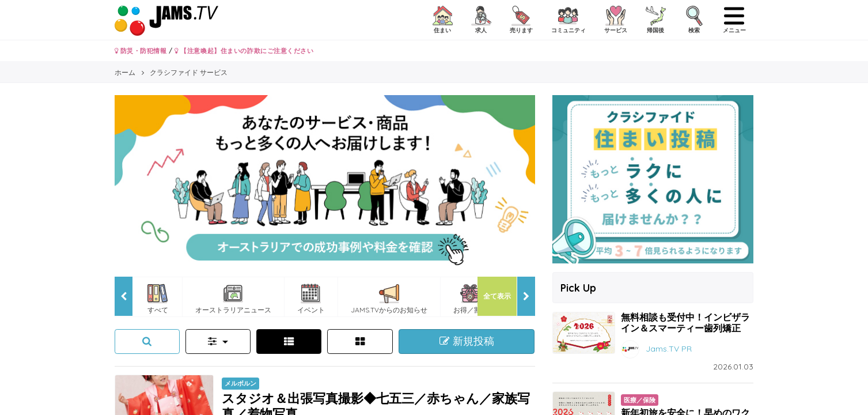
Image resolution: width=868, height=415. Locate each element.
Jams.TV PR (669, 348)
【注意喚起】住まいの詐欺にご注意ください (244, 51)
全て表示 (497, 296)
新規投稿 (467, 341)
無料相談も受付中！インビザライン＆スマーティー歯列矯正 (685, 322)
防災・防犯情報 (141, 51)
